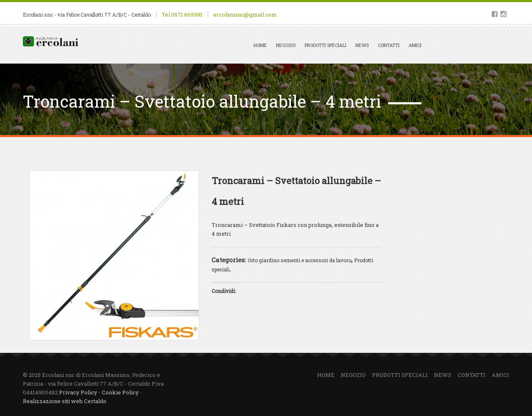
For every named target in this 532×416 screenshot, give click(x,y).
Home (260, 45)
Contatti (389, 45)
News (362, 45)
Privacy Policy (78, 392)
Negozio (286, 45)
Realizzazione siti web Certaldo (65, 401)
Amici (415, 45)
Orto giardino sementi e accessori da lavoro (299, 260)
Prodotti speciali (325, 45)
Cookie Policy (120, 392)
